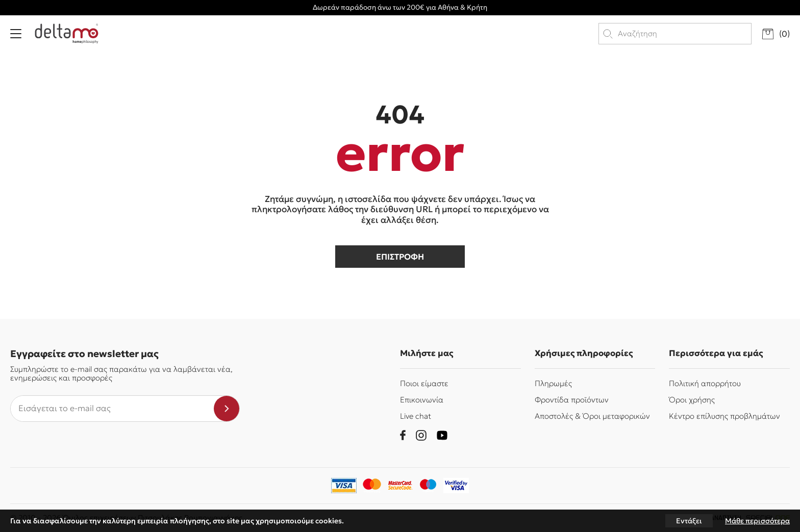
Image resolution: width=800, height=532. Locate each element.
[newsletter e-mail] (112, 409)
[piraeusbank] (456, 486)
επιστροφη (400, 257)
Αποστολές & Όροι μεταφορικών (592, 416)
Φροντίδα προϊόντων (572, 400)
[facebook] (403, 435)
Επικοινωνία (422, 400)
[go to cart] (776, 34)
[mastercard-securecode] (400, 486)
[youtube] (442, 435)
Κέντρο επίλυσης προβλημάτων (724, 416)
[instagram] (421, 435)
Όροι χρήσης (692, 400)
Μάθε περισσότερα (757, 521)
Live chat (416, 416)
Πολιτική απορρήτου (705, 383)
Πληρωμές (553, 383)
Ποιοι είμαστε (424, 383)
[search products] (684, 34)
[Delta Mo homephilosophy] (67, 34)
